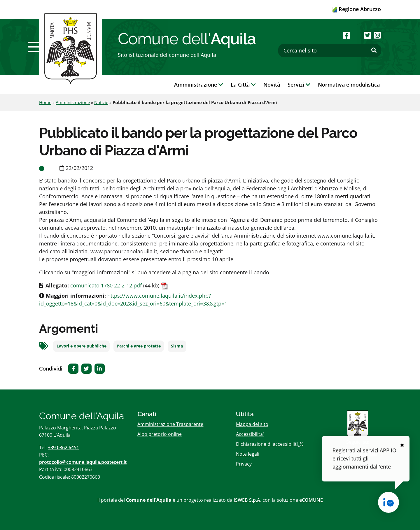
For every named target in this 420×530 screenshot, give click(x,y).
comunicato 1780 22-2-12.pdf (106, 285)
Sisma (177, 346)
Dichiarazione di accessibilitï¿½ (270, 444)
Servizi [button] (299, 85)
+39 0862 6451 (63, 447)
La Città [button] (243, 85)
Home (45, 102)
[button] (36, 47)
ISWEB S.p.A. (247, 500)
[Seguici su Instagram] (377, 35)
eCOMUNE (311, 500)
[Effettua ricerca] (374, 50)
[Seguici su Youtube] (357, 35)
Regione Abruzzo (357, 9)
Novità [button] (272, 85)
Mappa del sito (252, 424)
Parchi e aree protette (139, 346)
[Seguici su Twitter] (367, 35)
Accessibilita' (250, 434)
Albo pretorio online (160, 434)
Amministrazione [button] (199, 85)
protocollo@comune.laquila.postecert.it (83, 462)
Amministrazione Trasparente (170, 424)
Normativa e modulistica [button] (349, 85)
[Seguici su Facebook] (346, 35)
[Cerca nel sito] (330, 51)
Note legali (248, 454)
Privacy (244, 464)
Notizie (101, 102)
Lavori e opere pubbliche (82, 346)
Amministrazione (73, 102)
